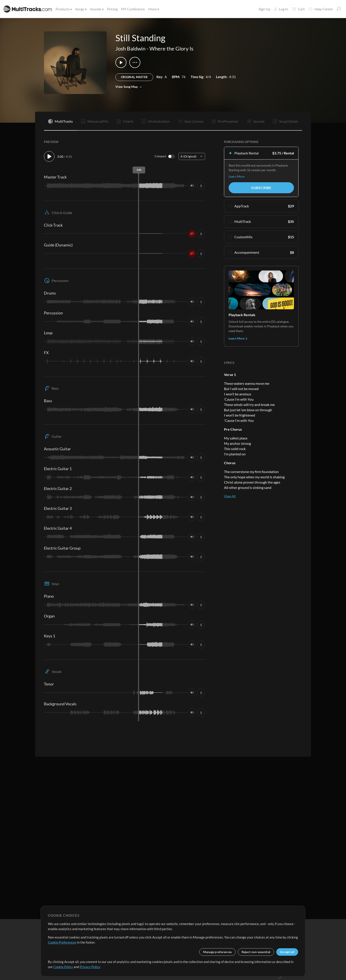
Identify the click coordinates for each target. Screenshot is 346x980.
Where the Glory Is (171, 48)
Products (63, 9)
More (153, 9)
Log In (281, 9)
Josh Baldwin (130, 48)
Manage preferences (217, 952)
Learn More (237, 176)
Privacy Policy (90, 967)
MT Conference (133, 9)
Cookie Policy (63, 967)
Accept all (287, 952)
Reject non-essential (256, 952)
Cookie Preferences (62, 942)
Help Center (321, 9)
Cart (298, 9)
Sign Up (264, 9)
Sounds (97, 9)
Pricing (112, 9)
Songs (81, 9)
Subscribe (261, 188)
